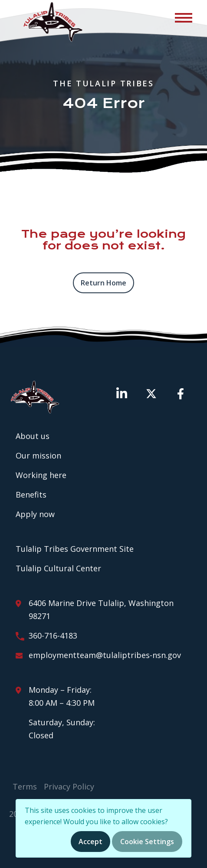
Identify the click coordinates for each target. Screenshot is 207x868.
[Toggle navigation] (183, 17)
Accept (90, 842)
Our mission (38, 455)
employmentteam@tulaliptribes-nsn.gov (105, 655)
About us (33, 436)
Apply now (35, 514)
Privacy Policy (69, 786)
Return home (103, 283)
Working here (41, 475)
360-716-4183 (53, 635)
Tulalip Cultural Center (58, 568)
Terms (25, 786)
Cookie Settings (147, 842)
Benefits (31, 495)
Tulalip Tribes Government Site (75, 549)
